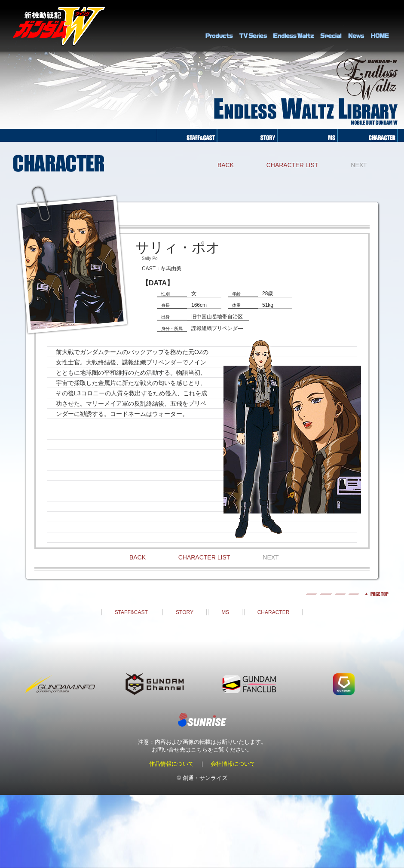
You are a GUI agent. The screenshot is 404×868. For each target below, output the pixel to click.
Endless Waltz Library (294, 26)
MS (225, 612)
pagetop (202, 594)
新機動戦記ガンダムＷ (59, 26)
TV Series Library (253, 26)
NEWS (356, 26)
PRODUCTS (219, 26)
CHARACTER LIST (292, 165)
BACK (226, 165)
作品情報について (171, 764)
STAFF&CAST (131, 612)
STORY (185, 612)
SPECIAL (331, 26)
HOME (380, 26)
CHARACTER (274, 612)
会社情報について (233, 764)
